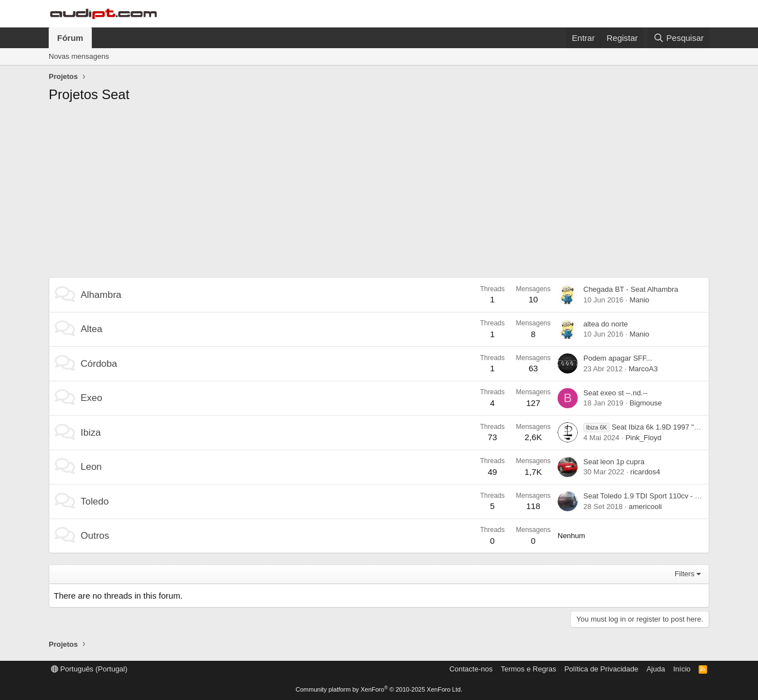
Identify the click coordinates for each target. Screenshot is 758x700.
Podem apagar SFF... (618, 358)
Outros (95, 536)
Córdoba (99, 364)
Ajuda (656, 669)
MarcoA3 (643, 369)
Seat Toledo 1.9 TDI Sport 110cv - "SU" (647, 496)
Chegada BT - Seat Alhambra (631, 289)
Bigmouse (645, 403)
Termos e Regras (528, 669)
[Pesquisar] (679, 38)
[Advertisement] (379, 193)
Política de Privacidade (601, 669)
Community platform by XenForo (379, 689)
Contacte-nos (471, 669)
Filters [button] (684, 574)
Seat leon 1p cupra (614, 462)
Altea (92, 329)
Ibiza (91, 433)
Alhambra (101, 295)
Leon (91, 467)
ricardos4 (645, 472)
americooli (645, 507)
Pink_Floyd (643, 438)
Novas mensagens (79, 56)
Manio (639, 300)
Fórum (70, 38)
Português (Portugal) (89, 669)
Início (682, 669)
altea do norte (606, 324)
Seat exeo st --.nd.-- (616, 393)
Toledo (95, 501)
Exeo (92, 398)
